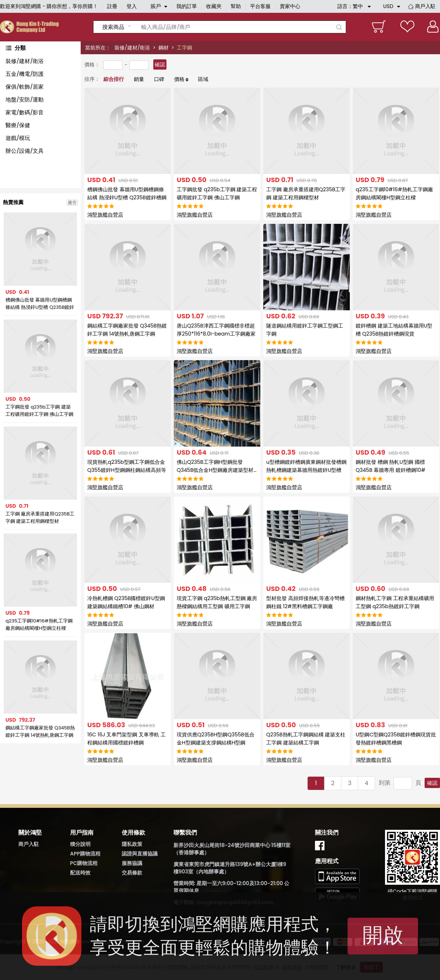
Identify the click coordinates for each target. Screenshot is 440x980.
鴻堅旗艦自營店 (105, 215)
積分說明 (80, 844)
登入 (132, 6)
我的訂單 (187, 6)
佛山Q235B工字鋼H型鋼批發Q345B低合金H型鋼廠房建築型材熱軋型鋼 (215, 470)
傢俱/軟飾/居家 (25, 87)
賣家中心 (290, 6)
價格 (179, 79)
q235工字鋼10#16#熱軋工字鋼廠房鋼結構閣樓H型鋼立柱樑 (39, 624)
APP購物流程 (85, 854)
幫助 (236, 6)
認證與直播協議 (140, 854)
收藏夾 (214, 6)
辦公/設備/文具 (25, 151)
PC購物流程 (84, 863)
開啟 (383, 935)
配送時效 (80, 873)
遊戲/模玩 (18, 138)
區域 (203, 79)
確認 (160, 64)
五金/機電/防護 (25, 74)
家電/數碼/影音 (25, 112)
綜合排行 (114, 79)
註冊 (112, 6)
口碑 (159, 79)
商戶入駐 (425, 6)
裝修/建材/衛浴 (132, 48)
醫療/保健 (18, 125)
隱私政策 (132, 844)
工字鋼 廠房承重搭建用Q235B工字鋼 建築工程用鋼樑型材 (40, 517)
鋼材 (164, 48)
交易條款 (132, 873)
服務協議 (132, 863)
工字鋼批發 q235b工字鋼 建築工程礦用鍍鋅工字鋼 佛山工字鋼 (39, 411)
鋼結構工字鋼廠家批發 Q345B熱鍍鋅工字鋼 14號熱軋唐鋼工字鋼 (40, 731)
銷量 (139, 79)
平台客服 (260, 6)
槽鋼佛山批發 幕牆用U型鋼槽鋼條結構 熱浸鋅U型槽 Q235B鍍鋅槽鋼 (40, 304)
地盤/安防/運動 (25, 99)
